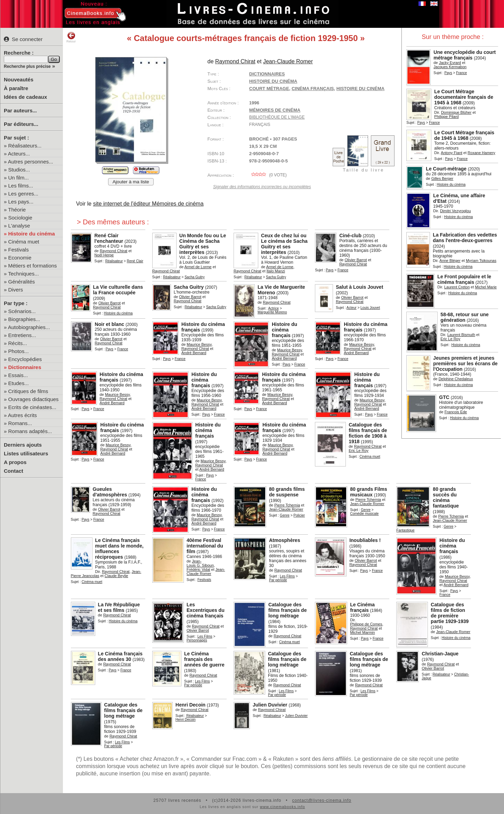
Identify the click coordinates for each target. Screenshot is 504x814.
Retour (71, 37)
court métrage (269, 89)
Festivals (19, 250)
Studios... (19, 170)
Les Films (287, 576)
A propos (15, 462)
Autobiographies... (29, 327)
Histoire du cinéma (32, 234)
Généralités (22, 282)
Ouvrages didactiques (34, 399)
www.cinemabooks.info (283, 807)
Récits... (18, 343)
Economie (20, 258)
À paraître (16, 88)
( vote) (268, 175)
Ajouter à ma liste (131, 182)
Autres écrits (22, 415)
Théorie (17, 210)
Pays (448, 73)
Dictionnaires (25, 367)
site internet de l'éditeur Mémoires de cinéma (148, 204)
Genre (285, 515)
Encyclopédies (25, 359)
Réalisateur (114, 261)
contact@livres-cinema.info (322, 800)
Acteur (352, 308)
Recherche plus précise (27, 66)
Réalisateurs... (25, 146)
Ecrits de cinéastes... (32, 407)
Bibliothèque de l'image (277, 117)
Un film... (19, 178)
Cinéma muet (24, 242)
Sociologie (20, 218)
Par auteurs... (20, 110)
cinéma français (313, 89)
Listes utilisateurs (26, 453)
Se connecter (23, 39)
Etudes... (19, 383)
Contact (14, 471)
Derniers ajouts (23, 445)
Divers (16, 290)
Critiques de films (28, 391)
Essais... (18, 375)
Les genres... (23, 194)
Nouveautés (19, 79)
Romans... (20, 423)
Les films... (21, 186)
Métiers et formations (33, 266)
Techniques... (23, 274)
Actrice (274, 308)
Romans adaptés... (30, 431)
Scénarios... (22, 311)
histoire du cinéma (360, 89)
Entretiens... (22, 335)
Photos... (19, 351)
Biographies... (24, 319)
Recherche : (19, 53)
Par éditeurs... (21, 124)
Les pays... (21, 202)
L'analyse (19, 226)
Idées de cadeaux (25, 97)
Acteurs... (19, 154)
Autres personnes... (31, 162)
